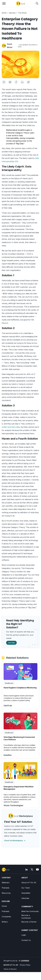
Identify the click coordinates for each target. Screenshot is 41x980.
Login (24, 935)
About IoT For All (29, 883)
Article (4, 13)
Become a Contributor (26, 917)
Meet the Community (30, 911)
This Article (22, 13)
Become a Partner (29, 922)
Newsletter (26, 893)
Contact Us (26, 940)
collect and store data (11, 427)
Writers (5, 922)
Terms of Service (10, 969)
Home (4, 906)
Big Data (12, 13)
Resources (6, 893)
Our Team (26, 888)
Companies (6, 917)
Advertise (25, 898)
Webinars (6, 883)
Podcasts (6, 888)
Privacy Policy (25, 965)
